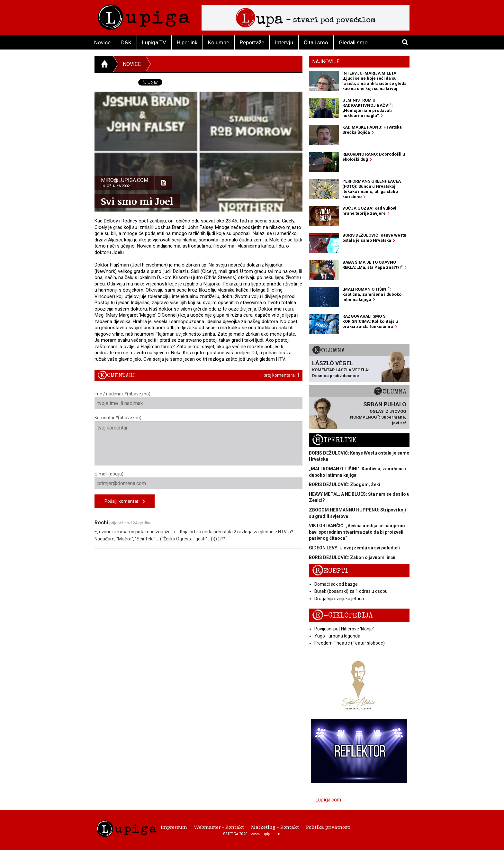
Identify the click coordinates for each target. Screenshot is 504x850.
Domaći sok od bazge (336, 584)
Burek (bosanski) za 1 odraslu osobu (351, 591)
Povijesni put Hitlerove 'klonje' (344, 629)
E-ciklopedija (342, 615)
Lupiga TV (154, 42)
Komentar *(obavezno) (198, 440)
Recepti (330, 571)
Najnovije (326, 62)
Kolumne (219, 42)
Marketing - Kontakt (275, 827)
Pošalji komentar (125, 502)
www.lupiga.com (266, 834)
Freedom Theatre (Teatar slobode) (350, 643)
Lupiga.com (328, 800)
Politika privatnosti (328, 827)
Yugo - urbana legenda (337, 636)
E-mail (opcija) (198, 480)
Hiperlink (187, 42)
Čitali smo (316, 42)
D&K (126, 42)
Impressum (174, 827)
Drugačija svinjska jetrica (339, 599)
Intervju (284, 42)
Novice (102, 42)
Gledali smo (353, 42)
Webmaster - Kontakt (219, 827)
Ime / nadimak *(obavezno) (198, 400)
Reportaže (252, 42)
